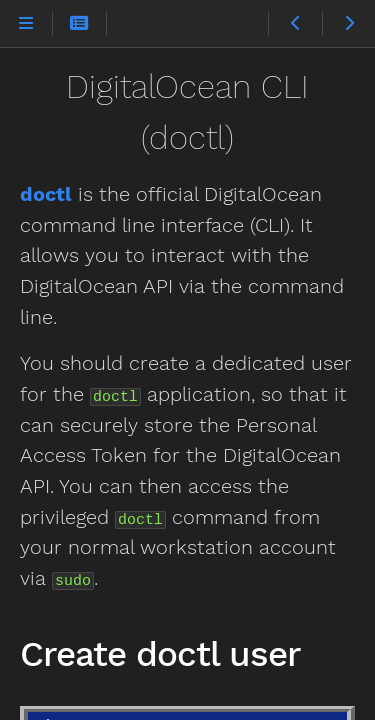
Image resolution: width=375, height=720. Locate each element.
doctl (46, 194)
